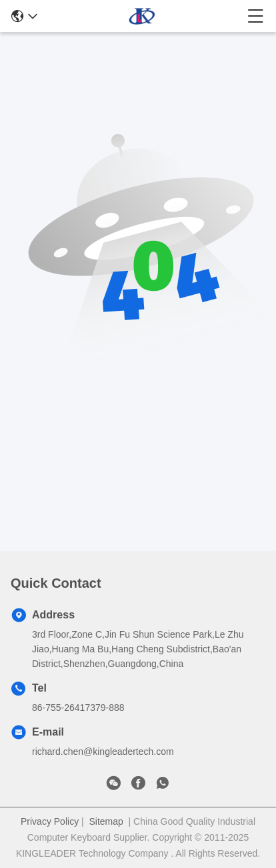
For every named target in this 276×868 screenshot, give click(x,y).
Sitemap (106, 821)
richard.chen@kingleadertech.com (103, 752)
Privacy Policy (50, 821)
